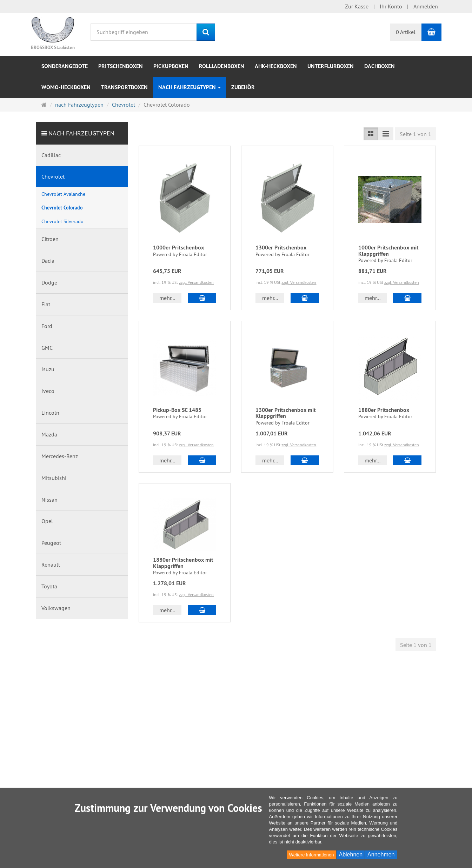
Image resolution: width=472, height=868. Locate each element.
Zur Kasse (357, 6)
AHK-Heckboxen (276, 66)
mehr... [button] (167, 298)
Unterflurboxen (331, 66)
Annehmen (381, 854)
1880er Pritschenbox (384, 410)
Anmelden (426, 6)
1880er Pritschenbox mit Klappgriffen (183, 563)
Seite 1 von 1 (416, 134)
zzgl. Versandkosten (196, 282)
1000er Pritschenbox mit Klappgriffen (388, 251)
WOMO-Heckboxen (66, 87)
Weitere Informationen (312, 855)
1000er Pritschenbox (178, 248)
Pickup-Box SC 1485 (177, 410)
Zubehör (243, 87)
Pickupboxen (171, 66)
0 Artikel (406, 32)
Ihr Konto (391, 6)
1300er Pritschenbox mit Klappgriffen (286, 413)
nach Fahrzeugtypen (190, 87)
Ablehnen (351, 854)
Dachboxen (380, 66)
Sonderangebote (65, 66)
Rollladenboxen (222, 66)
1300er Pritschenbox (281, 248)
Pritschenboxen (121, 66)
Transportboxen (124, 87)
